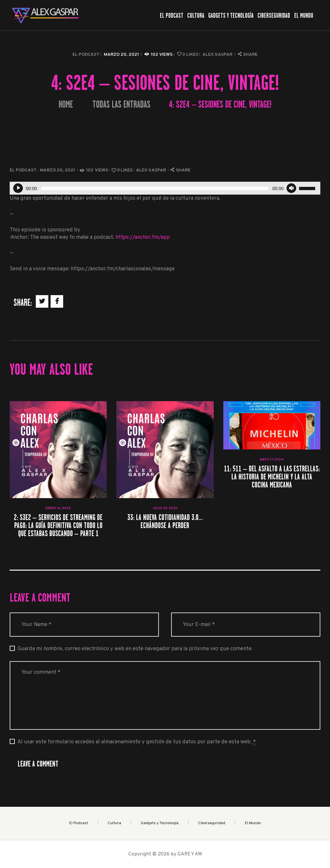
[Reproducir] (18, 188)
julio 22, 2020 (165, 508)
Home (66, 105)
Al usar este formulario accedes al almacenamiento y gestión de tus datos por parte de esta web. (137, 742)
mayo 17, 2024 (272, 460)
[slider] (155, 188)
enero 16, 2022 (58, 508)
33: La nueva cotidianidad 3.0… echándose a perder (165, 521)
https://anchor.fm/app (143, 237)
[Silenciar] (291, 188)
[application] (165, 188)
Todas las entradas (121, 104)
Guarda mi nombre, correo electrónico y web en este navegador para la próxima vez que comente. (135, 649)
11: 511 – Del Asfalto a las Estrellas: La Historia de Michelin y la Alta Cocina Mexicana (272, 477)
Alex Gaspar (218, 55)
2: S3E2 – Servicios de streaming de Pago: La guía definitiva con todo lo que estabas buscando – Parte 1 (58, 526)
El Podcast (86, 55)
